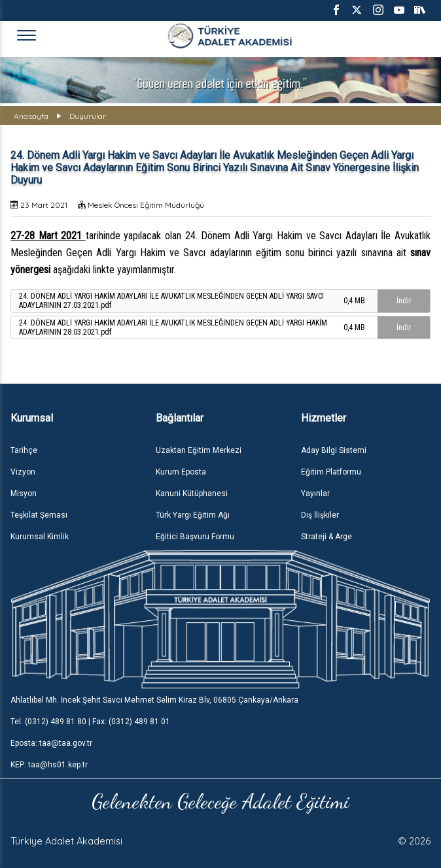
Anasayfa (31, 116)
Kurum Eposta (181, 472)
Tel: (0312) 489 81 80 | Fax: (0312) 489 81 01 (90, 722)
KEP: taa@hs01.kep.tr (49, 765)
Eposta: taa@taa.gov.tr (51, 743)
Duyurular (88, 116)
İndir (404, 301)
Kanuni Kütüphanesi (192, 493)
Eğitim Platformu (331, 472)
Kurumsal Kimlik (40, 537)
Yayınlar (315, 493)
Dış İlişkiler (320, 515)
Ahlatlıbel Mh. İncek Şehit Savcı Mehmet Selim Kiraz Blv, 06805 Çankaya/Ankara (154, 700)
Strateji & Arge (326, 537)
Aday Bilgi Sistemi (334, 450)
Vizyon (23, 472)
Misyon (24, 493)
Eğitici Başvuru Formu (195, 537)
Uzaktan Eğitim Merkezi (199, 450)
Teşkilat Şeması (39, 515)
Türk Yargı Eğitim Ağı (193, 515)
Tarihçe (24, 450)
